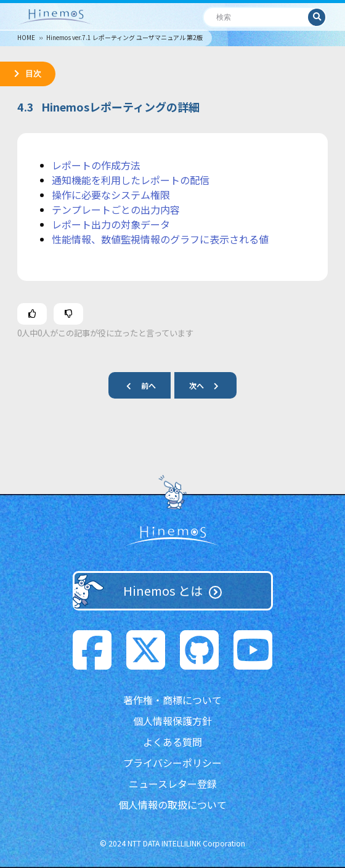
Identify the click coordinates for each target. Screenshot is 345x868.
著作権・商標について (172, 700)
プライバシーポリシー (172, 763)
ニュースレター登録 (173, 784)
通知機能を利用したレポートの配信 (131, 180)
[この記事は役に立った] (32, 314)
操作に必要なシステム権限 (111, 195)
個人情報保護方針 (172, 721)
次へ (209, 385)
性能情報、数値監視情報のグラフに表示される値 (160, 239)
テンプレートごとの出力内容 (116, 209)
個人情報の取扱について (172, 805)
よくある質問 (172, 742)
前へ (136, 385)
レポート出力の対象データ (111, 224)
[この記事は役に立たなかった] (68, 314)
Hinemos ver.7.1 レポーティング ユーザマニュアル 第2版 (124, 37)
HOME (26, 37)
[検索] (256, 17)
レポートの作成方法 (96, 165)
